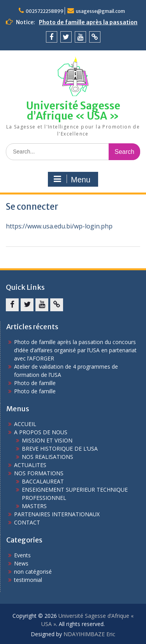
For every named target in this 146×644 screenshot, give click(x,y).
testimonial (28, 580)
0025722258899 (45, 11)
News (21, 563)
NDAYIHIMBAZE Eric (89, 634)
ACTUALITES (30, 465)
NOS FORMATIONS (39, 473)
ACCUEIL (25, 424)
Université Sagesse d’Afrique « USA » (73, 111)
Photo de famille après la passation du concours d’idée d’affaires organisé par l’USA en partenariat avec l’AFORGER (75, 350)
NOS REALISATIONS (47, 457)
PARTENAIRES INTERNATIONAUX (57, 514)
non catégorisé (33, 572)
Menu (72, 179)
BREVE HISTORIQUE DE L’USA (60, 449)
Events (22, 555)
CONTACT (27, 522)
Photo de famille (35, 383)
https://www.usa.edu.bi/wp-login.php (59, 226)
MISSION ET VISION (47, 440)
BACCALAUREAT (43, 481)
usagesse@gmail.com (100, 11)
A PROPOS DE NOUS (41, 432)
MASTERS (34, 506)
